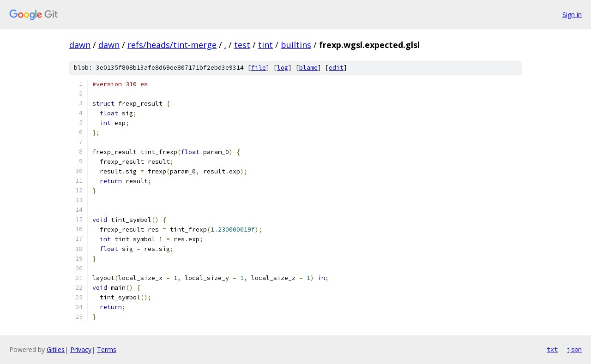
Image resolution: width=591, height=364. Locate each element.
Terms (107, 349)
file (259, 68)
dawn (80, 45)
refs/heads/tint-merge (172, 45)
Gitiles (56, 349)
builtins (296, 45)
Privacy (81, 349)
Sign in (572, 15)
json (574, 349)
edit (336, 68)
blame (308, 68)
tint (265, 45)
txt (552, 349)
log (283, 68)
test (242, 45)
